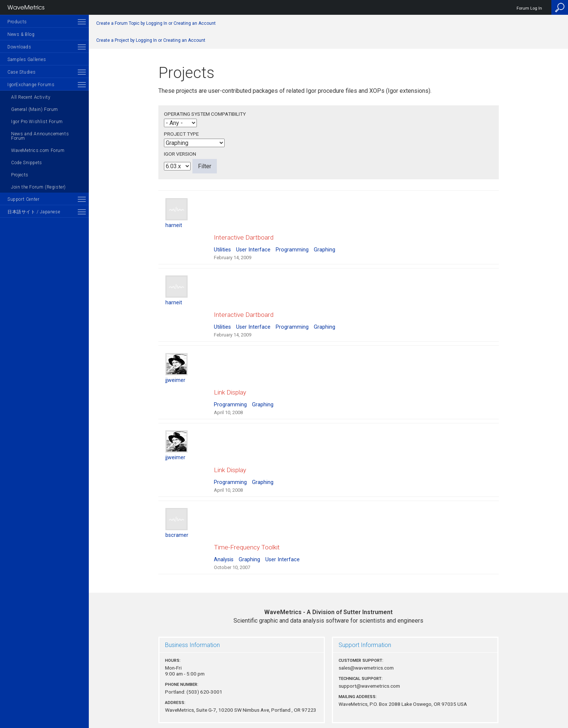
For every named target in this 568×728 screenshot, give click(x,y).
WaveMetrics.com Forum (38, 150)
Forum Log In (529, 8)
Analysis (224, 525)
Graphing (325, 243)
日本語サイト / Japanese (34, 212)
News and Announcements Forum (40, 136)
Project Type (181, 134)
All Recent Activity (31, 97)
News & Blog (21, 34)
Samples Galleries (27, 60)
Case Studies (21, 72)
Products (17, 22)
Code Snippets (27, 163)
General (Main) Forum (35, 109)
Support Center (23, 199)
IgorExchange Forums (31, 85)
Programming (292, 243)
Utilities (222, 243)
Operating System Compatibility (205, 114)
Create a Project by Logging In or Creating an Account (151, 40)
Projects (20, 175)
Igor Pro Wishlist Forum (37, 122)
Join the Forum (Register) (38, 187)
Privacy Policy (329, 697)
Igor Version (180, 154)
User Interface (253, 243)
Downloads (19, 47)
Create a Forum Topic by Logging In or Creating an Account (156, 23)
